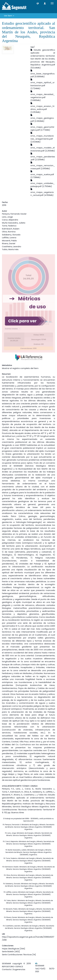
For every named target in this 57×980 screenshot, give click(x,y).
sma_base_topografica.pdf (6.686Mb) (43, 74)
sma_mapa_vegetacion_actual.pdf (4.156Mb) (42, 192)
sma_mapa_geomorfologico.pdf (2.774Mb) (42, 127)
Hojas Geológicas (11, 949)
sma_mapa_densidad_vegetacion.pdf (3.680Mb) (43, 96)
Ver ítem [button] (9, 16)
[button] (38, 3)
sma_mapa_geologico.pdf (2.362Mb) (42, 118)
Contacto (7, 969)
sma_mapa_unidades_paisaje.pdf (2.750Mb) (43, 183)
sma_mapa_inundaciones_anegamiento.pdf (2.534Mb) (42, 138)
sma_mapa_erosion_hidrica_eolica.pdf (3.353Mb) (42, 108)
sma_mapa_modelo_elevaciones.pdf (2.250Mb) (43, 148)
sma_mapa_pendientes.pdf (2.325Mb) (43, 157)
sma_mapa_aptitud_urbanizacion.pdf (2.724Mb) (42, 84)
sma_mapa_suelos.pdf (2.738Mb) (42, 175)
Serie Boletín (8, 951)
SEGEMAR (6, 963)
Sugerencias (19, 969)
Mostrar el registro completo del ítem (20, 368)
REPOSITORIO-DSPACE (13, 966)
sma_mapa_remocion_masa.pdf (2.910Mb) (43, 166)
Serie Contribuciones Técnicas (17, 955)
